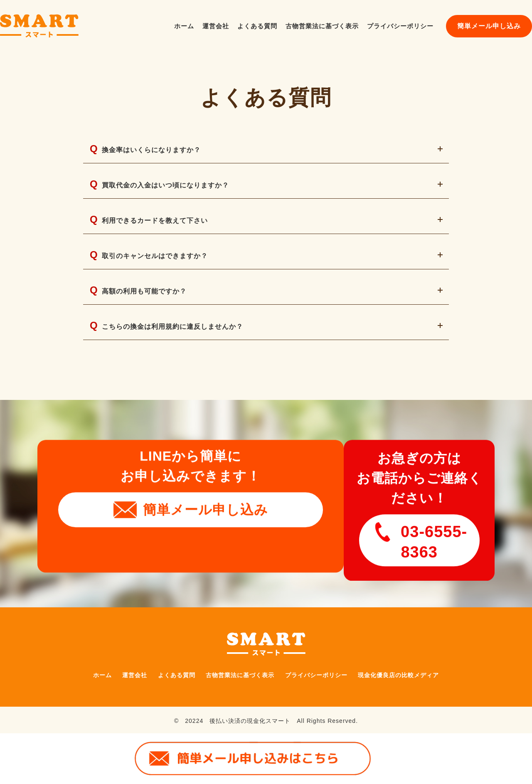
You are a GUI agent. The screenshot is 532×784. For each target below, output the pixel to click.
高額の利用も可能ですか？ (143, 312)
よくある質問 (257, 26)
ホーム (184, 26)
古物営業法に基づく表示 (322, 26)
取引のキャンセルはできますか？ (155, 272)
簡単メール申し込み (489, 26)
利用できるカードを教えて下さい (155, 232)
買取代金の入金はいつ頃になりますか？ (167, 191)
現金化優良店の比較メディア (413, 668)
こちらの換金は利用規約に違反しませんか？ (175, 353)
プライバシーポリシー (400, 26)
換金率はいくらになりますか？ (151, 151)
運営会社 (216, 26)
